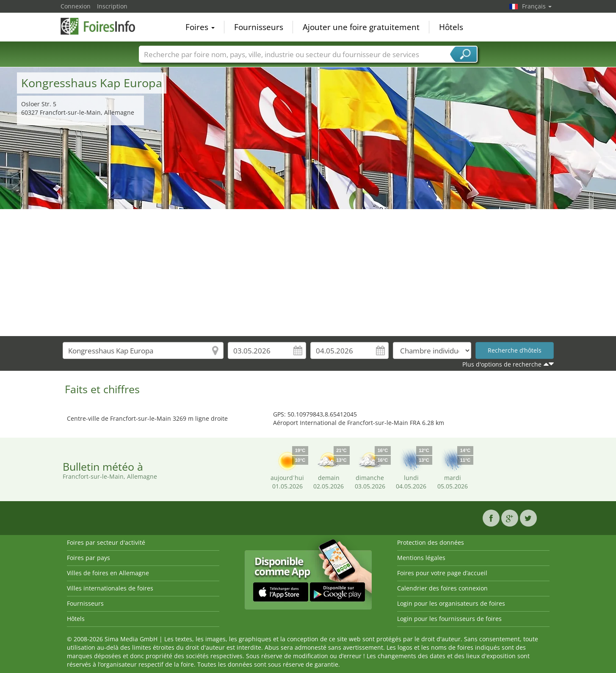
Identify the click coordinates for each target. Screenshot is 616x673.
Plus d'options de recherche (502, 364)
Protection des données (431, 542)
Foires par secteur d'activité (106, 542)
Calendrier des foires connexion (442, 588)
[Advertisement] (308, 273)
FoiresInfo (103, 26)
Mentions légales (421, 558)
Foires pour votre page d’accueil (442, 573)
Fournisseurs (259, 27)
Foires (200, 27)
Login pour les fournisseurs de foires (449, 619)
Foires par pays (88, 558)
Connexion (76, 6)
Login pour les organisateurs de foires (451, 603)
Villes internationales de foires (110, 588)
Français (537, 6)
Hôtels (451, 27)
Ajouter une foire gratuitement (361, 27)
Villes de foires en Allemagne (108, 573)
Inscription (112, 6)
